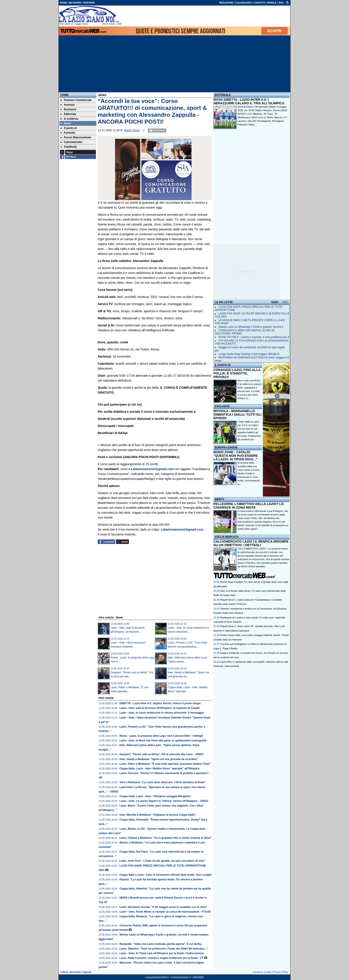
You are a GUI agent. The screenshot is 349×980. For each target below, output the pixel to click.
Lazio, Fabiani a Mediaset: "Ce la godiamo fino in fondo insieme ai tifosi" (166, 838)
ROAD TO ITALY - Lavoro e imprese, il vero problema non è (254, 337)
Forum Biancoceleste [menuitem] (76, 137)
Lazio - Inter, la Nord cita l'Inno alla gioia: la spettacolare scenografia (163, 741)
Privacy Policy (281, 972)
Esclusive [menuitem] (68, 109)
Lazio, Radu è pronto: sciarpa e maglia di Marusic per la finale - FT (161, 958)
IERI (285, 302)
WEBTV (219, 499)
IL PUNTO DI (222, 365)
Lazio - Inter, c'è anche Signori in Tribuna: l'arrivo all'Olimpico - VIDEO (164, 801)
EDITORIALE (223, 95)
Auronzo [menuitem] (68, 105)
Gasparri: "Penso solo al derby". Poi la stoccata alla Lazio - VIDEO (162, 754)
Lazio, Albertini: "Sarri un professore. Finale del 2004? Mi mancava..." (164, 949)
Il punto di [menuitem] (69, 128)
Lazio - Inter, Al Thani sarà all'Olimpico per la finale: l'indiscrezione (162, 953)
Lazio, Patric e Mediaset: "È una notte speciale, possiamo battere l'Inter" (165, 764)
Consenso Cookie (262, 972)
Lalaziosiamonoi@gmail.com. (183, 529)
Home (65, 95)
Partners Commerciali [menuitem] (76, 100)
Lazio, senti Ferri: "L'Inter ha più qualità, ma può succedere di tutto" (163, 861)
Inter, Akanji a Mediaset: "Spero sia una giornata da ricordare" (159, 759)
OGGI (275, 302)
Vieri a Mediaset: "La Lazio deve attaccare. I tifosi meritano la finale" (163, 782)
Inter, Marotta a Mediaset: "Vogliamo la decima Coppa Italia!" (158, 815)
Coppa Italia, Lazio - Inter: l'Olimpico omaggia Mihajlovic (155, 796)
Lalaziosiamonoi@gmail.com (152, 469)
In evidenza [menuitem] (69, 119)
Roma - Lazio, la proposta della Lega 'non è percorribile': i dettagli (161, 736)
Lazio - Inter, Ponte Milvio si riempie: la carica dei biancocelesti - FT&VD (165, 912)
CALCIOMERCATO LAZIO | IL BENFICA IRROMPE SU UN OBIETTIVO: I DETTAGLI (251, 543)
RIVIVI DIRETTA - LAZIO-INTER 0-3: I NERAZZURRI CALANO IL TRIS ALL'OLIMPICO (249, 101)
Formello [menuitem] (68, 133)
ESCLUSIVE (222, 406)
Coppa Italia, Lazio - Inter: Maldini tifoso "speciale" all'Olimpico (160, 769)
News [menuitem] (66, 123)
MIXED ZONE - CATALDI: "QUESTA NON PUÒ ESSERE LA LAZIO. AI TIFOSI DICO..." (236, 456)
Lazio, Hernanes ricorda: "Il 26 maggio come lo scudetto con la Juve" (163, 907)
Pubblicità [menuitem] (69, 147)
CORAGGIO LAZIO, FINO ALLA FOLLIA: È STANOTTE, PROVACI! (237, 373)
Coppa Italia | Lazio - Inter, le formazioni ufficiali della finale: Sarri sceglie (166, 875)
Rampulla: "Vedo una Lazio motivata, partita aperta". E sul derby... (161, 944)
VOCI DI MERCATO (227, 537)
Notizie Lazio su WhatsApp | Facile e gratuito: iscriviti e (251, 327)
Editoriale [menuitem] (68, 114)
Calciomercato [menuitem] (71, 142)
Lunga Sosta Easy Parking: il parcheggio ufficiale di (249, 354)
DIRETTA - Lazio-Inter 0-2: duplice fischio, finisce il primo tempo (160, 703)
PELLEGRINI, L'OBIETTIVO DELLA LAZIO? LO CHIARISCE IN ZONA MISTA (249, 506)
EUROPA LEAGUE (226, 447)
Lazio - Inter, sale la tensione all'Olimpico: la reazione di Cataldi (160, 708)
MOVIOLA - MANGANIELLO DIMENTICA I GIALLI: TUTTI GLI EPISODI (237, 415)
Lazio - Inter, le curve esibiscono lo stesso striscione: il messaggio (162, 713)
